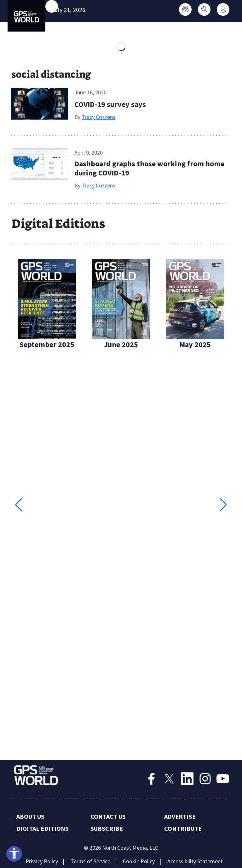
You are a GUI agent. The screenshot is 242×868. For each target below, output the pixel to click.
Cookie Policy (139, 861)
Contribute (183, 828)
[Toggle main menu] (52, 6)
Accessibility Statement (195, 861)
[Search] (204, 9)
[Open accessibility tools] (14, 854)
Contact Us (108, 816)
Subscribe (107, 828)
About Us (30, 816)
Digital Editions (43, 828)
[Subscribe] (185, 9)
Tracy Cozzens (98, 117)
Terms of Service (90, 861)
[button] (223, 505)
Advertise (180, 816)
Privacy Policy (42, 861)
